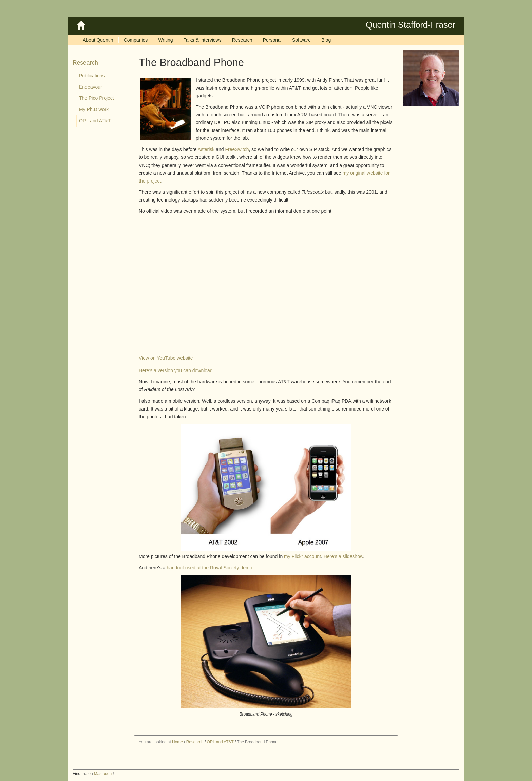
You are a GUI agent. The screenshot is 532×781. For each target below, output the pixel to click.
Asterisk (206, 149)
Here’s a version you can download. (176, 370)
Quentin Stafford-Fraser (411, 25)
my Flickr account (302, 556)
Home (177, 742)
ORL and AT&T (220, 742)
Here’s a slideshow (343, 556)
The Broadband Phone (257, 742)
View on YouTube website (166, 358)
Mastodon (103, 774)
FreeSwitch (237, 149)
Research (85, 63)
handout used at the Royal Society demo (209, 568)
